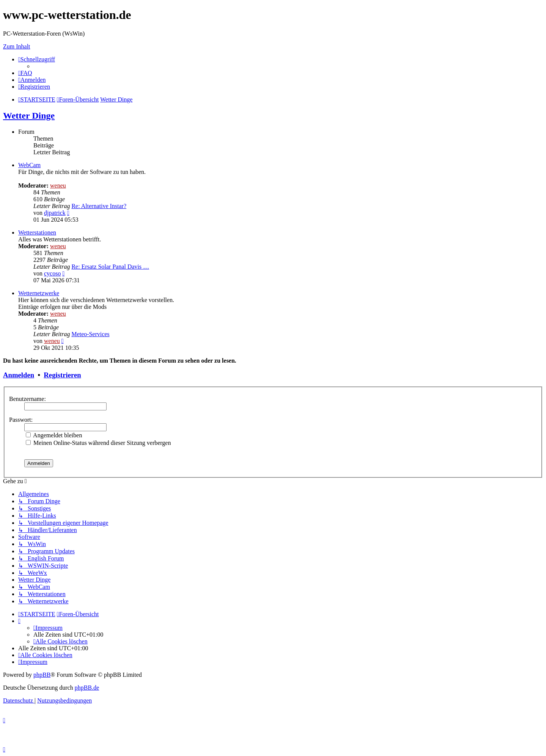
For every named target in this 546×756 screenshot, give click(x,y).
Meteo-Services (90, 334)
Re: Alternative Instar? (99, 206)
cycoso (52, 273)
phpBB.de (87, 688)
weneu (58, 185)
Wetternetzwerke (39, 293)
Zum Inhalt (17, 46)
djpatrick (55, 213)
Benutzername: (27, 399)
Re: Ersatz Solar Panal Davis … (110, 267)
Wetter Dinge (29, 116)
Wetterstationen (37, 232)
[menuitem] (25, 73)
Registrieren (62, 375)
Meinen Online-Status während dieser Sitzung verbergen (98, 443)
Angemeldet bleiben (54, 435)
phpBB (42, 675)
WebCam (29, 165)
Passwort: (21, 420)
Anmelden (19, 375)
